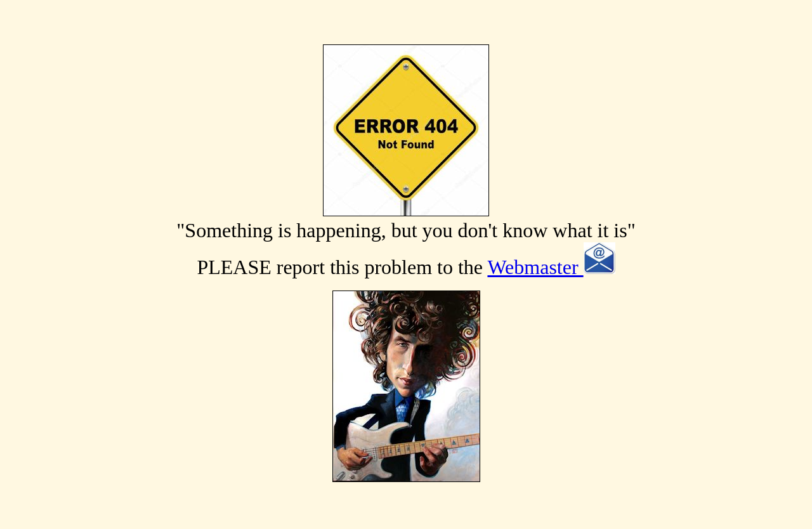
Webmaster (551, 267)
